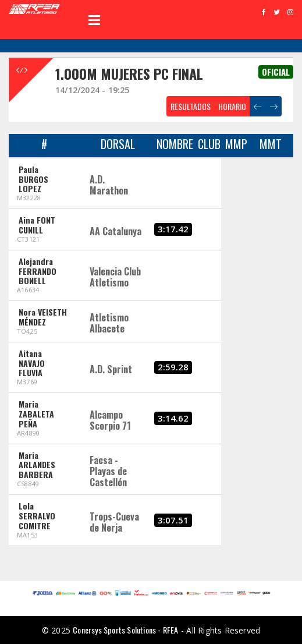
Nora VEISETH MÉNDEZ (43, 317)
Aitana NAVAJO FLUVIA (32, 363)
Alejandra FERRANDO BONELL (38, 271)
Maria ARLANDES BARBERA (37, 465)
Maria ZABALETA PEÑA (36, 414)
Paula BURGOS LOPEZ (33, 179)
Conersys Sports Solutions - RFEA (125, 630)
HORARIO (232, 106)
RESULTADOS (191, 106)
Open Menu (94, 20)
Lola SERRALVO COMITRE (37, 516)
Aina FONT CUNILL (37, 225)
